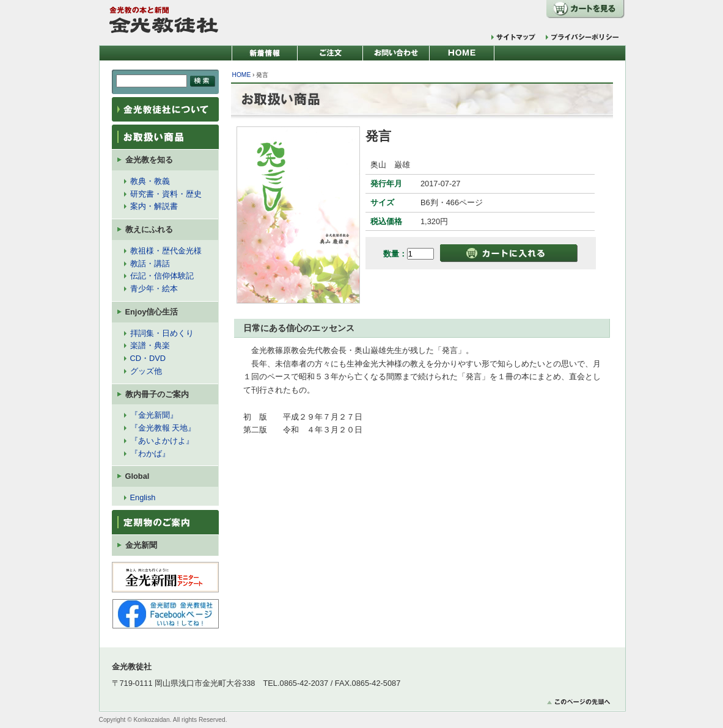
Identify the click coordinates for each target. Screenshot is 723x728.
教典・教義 (150, 181)
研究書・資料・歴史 (166, 194)
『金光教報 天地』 (163, 428)
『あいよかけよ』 (162, 441)
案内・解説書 (154, 206)
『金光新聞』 (154, 415)
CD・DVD (148, 358)
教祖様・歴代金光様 (166, 251)
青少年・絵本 (154, 289)
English (143, 497)
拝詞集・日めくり (162, 333)
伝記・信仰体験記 (162, 276)
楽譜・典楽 (150, 345)
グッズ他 (146, 371)
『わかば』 (150, 453)
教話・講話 (150, 264)
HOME (242, 75)
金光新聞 (141, 545)
